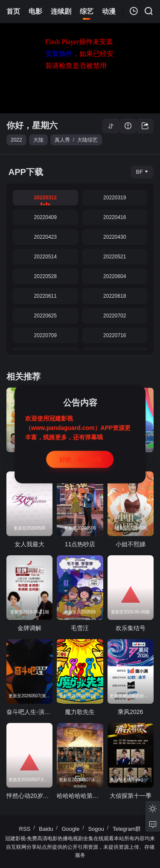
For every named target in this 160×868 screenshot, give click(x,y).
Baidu (46, 829)
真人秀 (62, 140)
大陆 (38, 140)
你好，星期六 (32, 125)
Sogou (96, 829)
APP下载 (26, 172)
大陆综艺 (87, 140)
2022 (16, 140)
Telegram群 (127, 829)
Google (71, 829)
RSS (25, 829)
